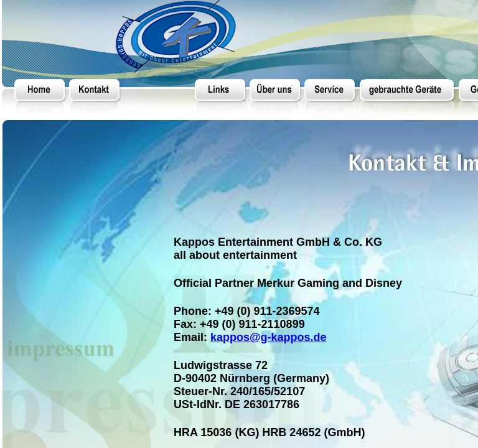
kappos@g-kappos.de (269, 337)
